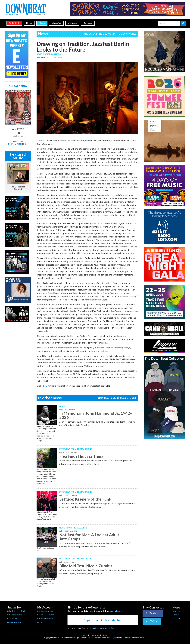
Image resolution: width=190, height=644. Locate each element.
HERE (45, 386)
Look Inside (18, 136)
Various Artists (52, 54)
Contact (176, 615)
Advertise (177, 611)
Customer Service (45, 619)
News (42, 23)
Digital (18, 144)
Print (11, 144)
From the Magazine (81, 449)
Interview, (65, 449)
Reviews (88, 23)
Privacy (104, 635)
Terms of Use (95, 635)
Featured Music (18, 156)
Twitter (152, 621)
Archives (72, 23)
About (85, 635)
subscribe (14, 23)
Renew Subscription (46, 615)
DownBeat (44, 57)
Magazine (56, 23)
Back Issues (12, 619)
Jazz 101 (176, 619)
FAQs (40, 622)
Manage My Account (46, 611)
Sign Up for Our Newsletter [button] (103, 620)
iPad (25, 144)
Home (29, 23)
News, (40, 54)
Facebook (153, 613)
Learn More (116, 611)
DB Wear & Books (15, 622)
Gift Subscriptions (15, 615)
